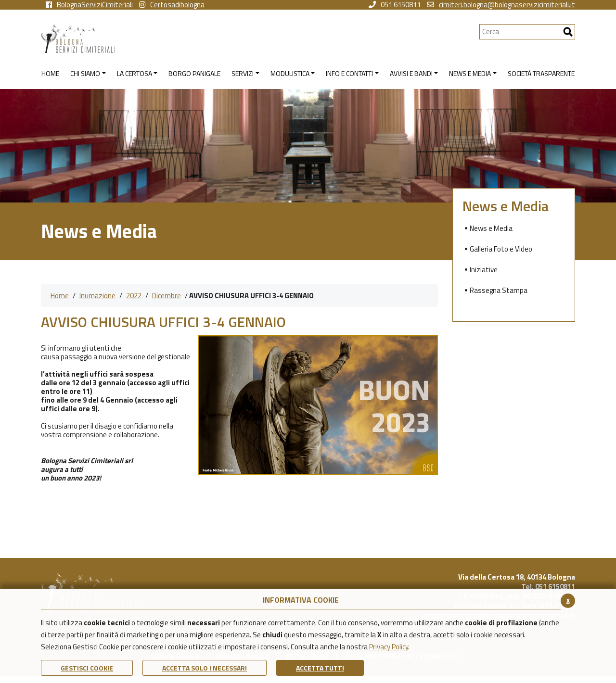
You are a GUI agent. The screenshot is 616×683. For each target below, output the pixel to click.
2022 (134, 296)
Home (60, 296)
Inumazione (97, 296)
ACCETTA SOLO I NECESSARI (205, 668)
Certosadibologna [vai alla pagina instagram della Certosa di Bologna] (172, 5)
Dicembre (167, 296)
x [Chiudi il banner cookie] (568, 600)
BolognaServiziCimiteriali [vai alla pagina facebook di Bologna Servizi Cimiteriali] (89, 5)
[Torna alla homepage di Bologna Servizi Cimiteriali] (260, 38)
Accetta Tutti (320, 668)
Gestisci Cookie (87, 668)
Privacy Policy (389, 647)
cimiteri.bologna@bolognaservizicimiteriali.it (501, 5)
